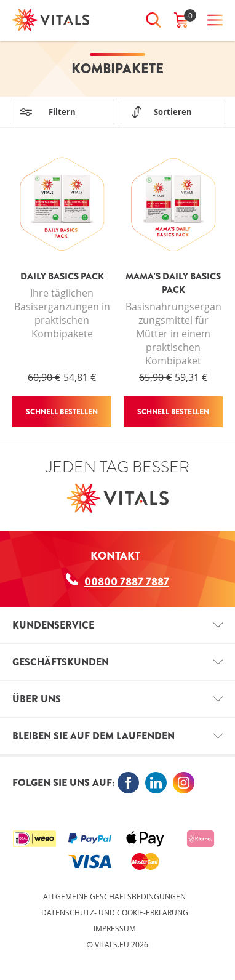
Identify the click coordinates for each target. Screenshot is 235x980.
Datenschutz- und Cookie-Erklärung (115, 912)
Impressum (115, 928)
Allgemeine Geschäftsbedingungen (114, 896)
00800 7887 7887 (117, 581)
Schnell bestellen (62, 412)
